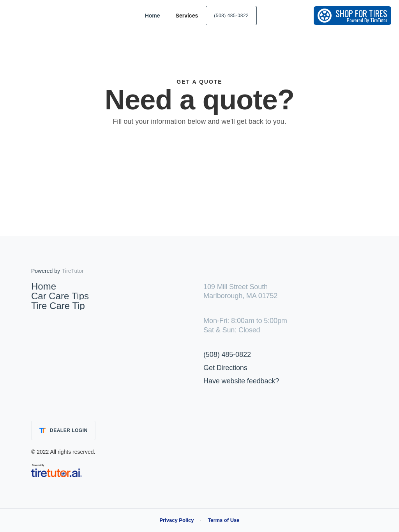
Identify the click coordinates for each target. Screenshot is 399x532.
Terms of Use (223, 520)
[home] (47, 15)
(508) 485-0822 (227, 355)
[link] (56, 470)
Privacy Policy (177, 520)
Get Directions (225, 368)
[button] (187, 16)
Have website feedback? (241, 381)
